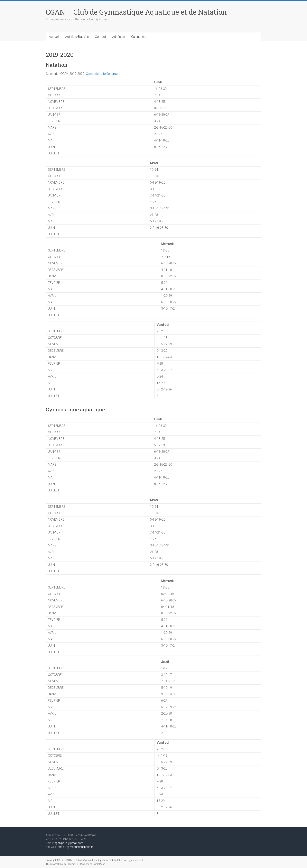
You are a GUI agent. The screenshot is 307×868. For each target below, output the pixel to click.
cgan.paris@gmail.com (69, 843)
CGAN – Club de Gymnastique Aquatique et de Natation (136, 12)
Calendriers (139, 37)
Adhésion (119, 37)
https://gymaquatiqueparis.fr (75, 847)
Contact (100, 37)
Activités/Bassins (77, 37)
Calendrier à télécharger (102, 74)
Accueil (54, 37)
